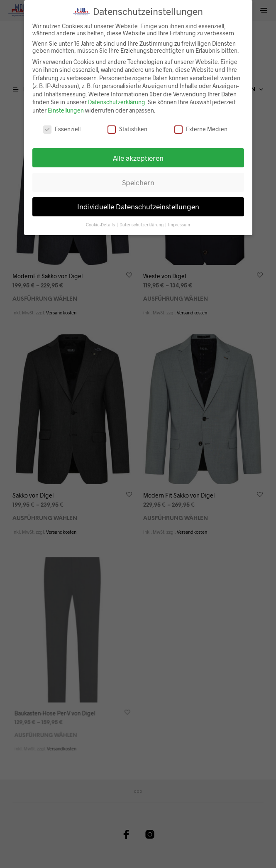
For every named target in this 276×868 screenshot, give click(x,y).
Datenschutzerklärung (117, 98)
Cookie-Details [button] (101, 221)
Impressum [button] (179, 221)
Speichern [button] (138, 178)
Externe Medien (201, 125)
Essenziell (62, 125)
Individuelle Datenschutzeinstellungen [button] (138, 203)
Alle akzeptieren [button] (138, 154)
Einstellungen (66, 107)
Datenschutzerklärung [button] (142, 221)
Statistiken (127, 125)
